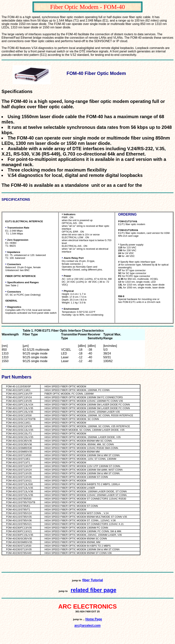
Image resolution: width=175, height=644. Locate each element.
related (80, 590)
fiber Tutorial (93, 580)
